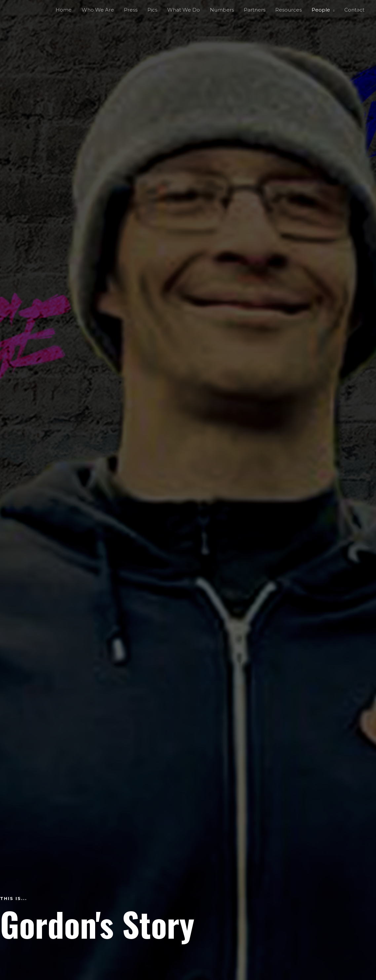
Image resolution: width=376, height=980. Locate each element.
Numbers (222, 10)
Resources (288, 10)
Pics (152, 10)
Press (131, 10)
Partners (255, 10)
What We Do (184, 10)
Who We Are (98, 10)
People (321, 10)
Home (64, 10)
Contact (354, 10)
